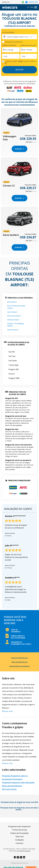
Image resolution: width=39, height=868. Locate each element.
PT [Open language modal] (28, 7)
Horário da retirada (9, 45)
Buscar (19, 70)
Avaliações (20, 840)
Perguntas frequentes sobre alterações (18, 783)
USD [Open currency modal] (32, 7)
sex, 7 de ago (28, 50)
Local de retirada (8, 32)
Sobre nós (20, 837)
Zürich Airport (13, 330)
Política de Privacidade (19, 833)
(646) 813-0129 (33, 2)
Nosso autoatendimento (12, 786)
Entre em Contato (9, 789)
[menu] (36, 7)
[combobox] (4, 56)
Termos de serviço (20, 830)
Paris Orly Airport (14, 316)
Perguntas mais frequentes (19, 826)
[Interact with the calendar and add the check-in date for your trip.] (11, 50)
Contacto (19, 843)
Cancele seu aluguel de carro (19, 658)
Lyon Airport (12, 312)
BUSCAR (19, 149)
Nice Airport (12, 302)
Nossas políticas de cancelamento (20, 666)
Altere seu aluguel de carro (20, 662)
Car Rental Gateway (24, 851)
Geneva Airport (13, 320)
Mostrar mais (7, 711)
